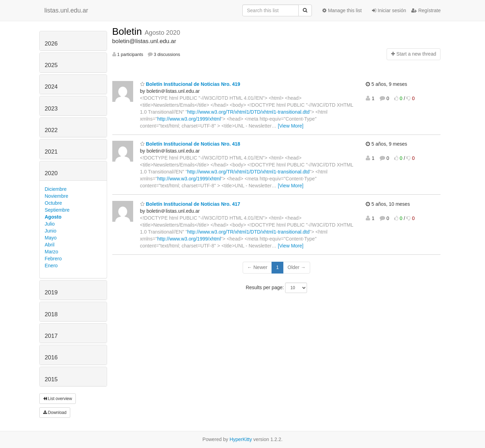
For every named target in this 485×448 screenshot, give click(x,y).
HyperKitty (241, 439)
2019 (51, 292)
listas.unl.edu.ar (66, 10)
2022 (51, 130)
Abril (50, 245)
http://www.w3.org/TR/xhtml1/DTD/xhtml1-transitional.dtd (249, 112)
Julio (50, 224)
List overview (58, 399)
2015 (51, 379)
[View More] (291, 126)
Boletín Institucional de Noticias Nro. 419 (190, 84)
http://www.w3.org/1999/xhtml (189, 119)
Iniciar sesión (389, 10)
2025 (51, 65)
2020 (51, 173)
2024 (51, 87)
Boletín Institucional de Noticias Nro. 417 (190, 204)
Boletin (128, 31)
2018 (51, 314)
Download (55, 413)
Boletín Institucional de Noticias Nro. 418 (190, 144)
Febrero (53, 259)
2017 (51, 336)
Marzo (52, 252)
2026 (51, 44)
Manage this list (342, 10)
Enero (51, 266)
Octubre (54, 203)
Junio (51, 231)
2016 (51, 357)
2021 (51, 152)
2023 (51, 109)
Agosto (53, 217)
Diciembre (56, 189)
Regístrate (426, 10)
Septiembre (57, 210)
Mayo (51, 238)
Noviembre (57, 196)
